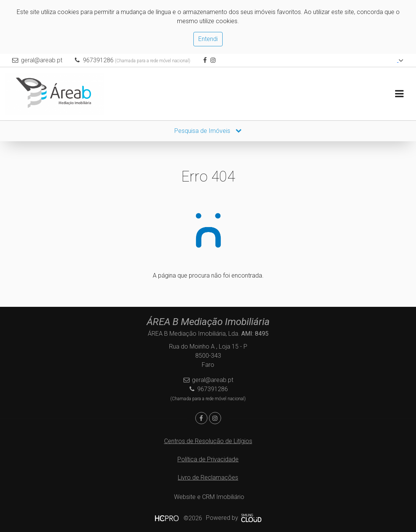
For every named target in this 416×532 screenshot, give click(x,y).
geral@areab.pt (42, 60)
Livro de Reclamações (208, 478)
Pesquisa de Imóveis (208, 131)
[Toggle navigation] (399, 94)
